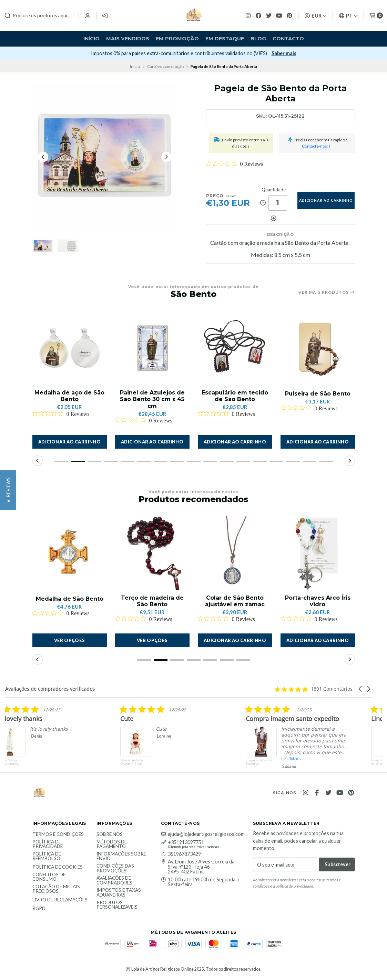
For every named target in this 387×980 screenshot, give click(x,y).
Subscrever (48, 53)
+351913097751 (182, 842)
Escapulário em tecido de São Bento (235, 396)
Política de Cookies (58, 867)
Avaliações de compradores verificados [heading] (50, 689)
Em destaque (225, 39)
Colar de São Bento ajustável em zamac (235, 601)
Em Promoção (177, 39)
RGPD (39, 909)
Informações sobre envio (121, 856)
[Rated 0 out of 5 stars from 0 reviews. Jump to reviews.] (235, 164)
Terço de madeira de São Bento (152, 601)
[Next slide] (166, 157)
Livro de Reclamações (60, 900)
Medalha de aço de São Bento (69, 396)
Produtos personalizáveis (117, 905)
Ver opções (70, 640)
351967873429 (181, 854)
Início (91, 39)
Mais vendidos (128, 39)
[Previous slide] (43, 157)
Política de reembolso (47, 856)
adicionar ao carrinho (326, 200)
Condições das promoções (115, 868)
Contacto (288, 39)
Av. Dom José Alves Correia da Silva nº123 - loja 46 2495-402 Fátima (198, 867)
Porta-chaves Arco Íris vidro (318, 601)
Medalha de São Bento (70, 599)
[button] (70, 442)
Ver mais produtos (327, 292)
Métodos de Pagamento (112, 844)
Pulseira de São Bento (318, 394)
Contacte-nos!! (316, 146)
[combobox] (39, 16)
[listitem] (112, 739)
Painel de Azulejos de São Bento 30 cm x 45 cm (152, 399)
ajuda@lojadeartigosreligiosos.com (203, 834)
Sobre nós (110, 834)
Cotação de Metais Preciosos (56, 889)
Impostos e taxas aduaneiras (119, 893)
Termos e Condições (58, 834)
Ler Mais (357, 758)
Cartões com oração (165, 66)
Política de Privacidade (48, 844)
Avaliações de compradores (114, 881)
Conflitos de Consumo (49, 877)
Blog (258, 39)
